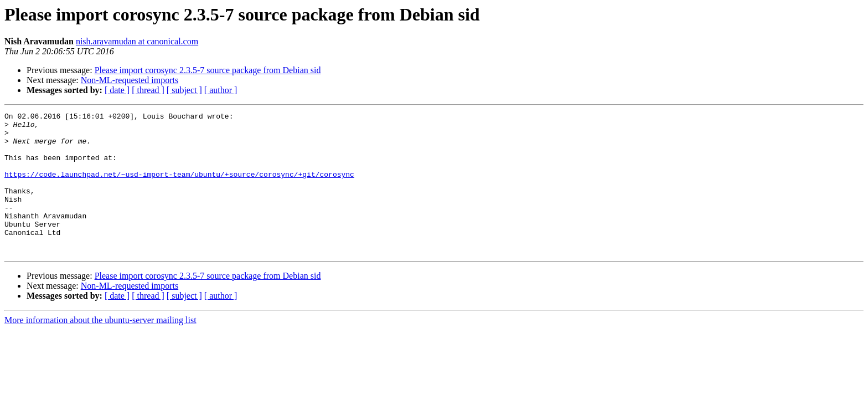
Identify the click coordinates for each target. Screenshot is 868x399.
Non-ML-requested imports (130, 80)
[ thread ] (148, 90)
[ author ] (221, 90)
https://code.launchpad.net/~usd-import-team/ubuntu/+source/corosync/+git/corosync (179, 187)
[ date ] (117, 90)
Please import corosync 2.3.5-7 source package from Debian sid (208, 70)
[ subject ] (184, 90)
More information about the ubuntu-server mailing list (100, 348)
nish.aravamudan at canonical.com (137, 41)
